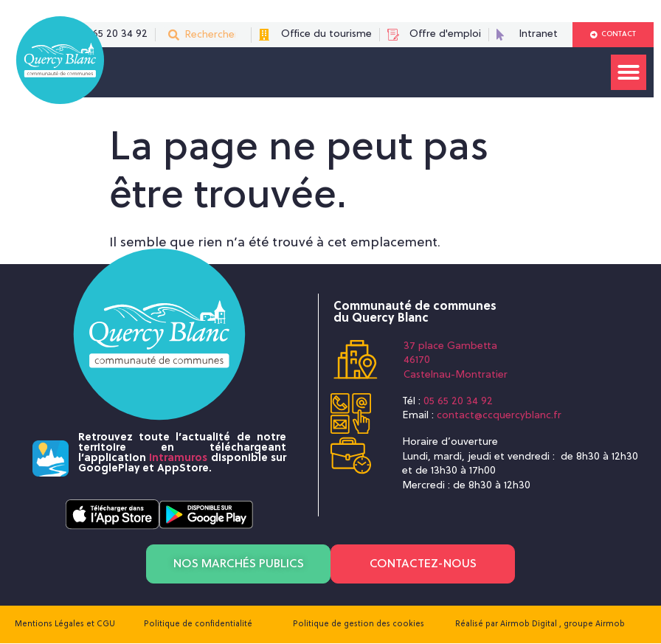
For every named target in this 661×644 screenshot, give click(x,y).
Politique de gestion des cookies (359, 625)
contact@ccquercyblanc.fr (499, 416)
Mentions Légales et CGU (65, 625)
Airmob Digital (530, 625)
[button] (629, 72)
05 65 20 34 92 (458, 402)
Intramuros (178, 458)
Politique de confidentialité (198, 625)
